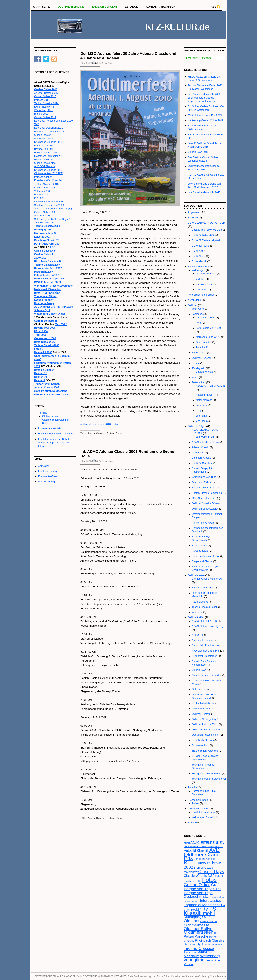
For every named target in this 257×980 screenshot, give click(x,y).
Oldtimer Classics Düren (205, 503)
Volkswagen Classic (203, 817)
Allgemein (193, 212)
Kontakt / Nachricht (161, 7)
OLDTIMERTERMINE (71, 7)
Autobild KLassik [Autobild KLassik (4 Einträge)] (196, 851)
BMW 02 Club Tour (202, 463)
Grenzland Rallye (201, 482)
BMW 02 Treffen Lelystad (206, 240)
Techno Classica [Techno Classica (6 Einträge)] (199, 948)
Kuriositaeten (199, 353)
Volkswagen (198, 270)
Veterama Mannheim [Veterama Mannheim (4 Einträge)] (198, 954)
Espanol (131, 7)
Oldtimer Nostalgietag (204, 719)
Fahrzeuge (198, 314)
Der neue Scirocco (206, 274)
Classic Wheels (204, 372)
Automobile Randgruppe (205, 646)
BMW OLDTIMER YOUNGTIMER (206, 223)
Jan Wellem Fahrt (205, 437)
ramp (199, 411)
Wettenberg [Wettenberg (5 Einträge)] (210, 956)
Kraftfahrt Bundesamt (204, 812)
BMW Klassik (199, 261)
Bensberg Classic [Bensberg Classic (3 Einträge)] (204, 859)
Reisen (196, 363)
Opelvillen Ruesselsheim (205, 735)
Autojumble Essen (202, 640)
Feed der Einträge (48, 471)
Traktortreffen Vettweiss (205, 751)
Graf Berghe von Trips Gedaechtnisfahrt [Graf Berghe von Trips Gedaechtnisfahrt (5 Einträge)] (202, 893)
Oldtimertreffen (196, 617)
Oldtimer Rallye (115, 433)
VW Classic (202, 421)
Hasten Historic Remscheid (207, 493)
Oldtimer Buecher (201, 358)
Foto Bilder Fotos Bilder (201, 295)
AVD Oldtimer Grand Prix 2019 (205, 115)
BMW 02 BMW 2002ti (204, 235)
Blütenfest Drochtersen (204, 656)
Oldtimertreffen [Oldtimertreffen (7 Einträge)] (198, 932)
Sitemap (190, 976)
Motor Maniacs (204, 400)
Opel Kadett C (204, 342)
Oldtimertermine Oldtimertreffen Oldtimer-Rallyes (56, 420)
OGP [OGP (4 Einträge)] (206, 917)
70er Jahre (198, 309)
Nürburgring (194, 300)
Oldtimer (192, 305)
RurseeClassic (200, 551)
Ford (198, 323)
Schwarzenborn (200, 745)
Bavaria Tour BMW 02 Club (207, 230)
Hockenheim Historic (203, 703)
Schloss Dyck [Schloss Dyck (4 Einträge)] (194, 944)
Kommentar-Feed (48, 476)
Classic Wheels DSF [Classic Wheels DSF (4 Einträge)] (199, 876)
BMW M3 (193, 218)
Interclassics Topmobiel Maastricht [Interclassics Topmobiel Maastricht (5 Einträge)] (202, 903)
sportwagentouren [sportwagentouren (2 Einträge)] (213, 945)
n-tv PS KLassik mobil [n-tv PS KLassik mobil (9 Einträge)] (200, 911)
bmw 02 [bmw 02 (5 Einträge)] (205, 863)
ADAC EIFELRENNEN (204, 621)
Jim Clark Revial (201, 709)
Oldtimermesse (196, 575)
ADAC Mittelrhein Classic (206, 442)
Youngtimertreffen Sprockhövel (209, 779)
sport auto (201, 416)
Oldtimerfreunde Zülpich (205, 509)
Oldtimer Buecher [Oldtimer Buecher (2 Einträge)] (209, 921)
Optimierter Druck (105, 63)
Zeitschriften (199, 382)
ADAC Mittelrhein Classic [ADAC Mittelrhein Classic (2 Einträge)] (196, 846)
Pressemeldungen (198, 800)
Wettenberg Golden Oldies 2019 (206, 120)
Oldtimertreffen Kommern (206, 730)
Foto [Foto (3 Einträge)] (199, 881)
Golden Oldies (200, 689)
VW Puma (201, 290)
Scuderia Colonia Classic (206, 556)
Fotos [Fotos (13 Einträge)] (209, 880)
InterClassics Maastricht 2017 (204, 192)
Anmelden (44, 466)
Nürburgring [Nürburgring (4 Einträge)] (193, 917)
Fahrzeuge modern (198, 267)
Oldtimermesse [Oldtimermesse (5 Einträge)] (197, 925)
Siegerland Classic (202, 561)
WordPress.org (46, 482)
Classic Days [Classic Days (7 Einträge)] (211, 871)
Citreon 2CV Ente (205, 318)
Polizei (195, 803)
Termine (43, 413)
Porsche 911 (203, 347)
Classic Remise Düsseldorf (207, 675)
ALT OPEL (198, 635)
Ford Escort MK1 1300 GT (210, 328)
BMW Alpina (199, 256)
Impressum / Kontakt (50, 428)
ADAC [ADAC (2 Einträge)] (187, 843)
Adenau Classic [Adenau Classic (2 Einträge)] (216, 846)
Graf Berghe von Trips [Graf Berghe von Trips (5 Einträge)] (201, 887)
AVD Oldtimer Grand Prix (206, 651)
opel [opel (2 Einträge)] (216, 933)
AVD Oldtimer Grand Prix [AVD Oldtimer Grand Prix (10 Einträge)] (202, 854)
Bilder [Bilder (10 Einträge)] (190, 863)
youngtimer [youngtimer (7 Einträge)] (195, 960)
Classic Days (199, 670)
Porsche (192, 787)
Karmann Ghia (204, 284)
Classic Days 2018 (198, 152)
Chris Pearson (218, 976)
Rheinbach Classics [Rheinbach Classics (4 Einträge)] (210, 941)
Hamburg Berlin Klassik (205, 488)
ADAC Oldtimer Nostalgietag (208, 626)
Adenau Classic (96, 433)
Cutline (202, 976)
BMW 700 (197, 251)
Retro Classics (200, 602)
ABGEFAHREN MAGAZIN (210, 386)
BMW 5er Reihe (201, 246)
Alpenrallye (198, 453)
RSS (213, 7)
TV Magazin (198, 368)
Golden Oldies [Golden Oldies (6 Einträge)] (197, 885)
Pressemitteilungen (198, 809)
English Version (104, 7)
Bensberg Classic (201, 458)
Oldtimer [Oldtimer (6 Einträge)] (192, 921)
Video (195, 377)
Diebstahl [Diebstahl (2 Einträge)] (219, 876)
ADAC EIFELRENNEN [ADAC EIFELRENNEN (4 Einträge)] (207, 843)
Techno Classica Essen (205, 607)
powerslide (202, 405)
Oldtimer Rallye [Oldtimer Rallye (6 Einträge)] (198, 929)
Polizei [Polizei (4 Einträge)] (189, 937)
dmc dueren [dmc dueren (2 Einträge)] (189, 881)
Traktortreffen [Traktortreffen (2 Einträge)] (190, 952)
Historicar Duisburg (202, 588)
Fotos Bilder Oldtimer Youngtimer (57, 434)
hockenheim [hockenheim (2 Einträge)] (219, 897)
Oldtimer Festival (201, 714)
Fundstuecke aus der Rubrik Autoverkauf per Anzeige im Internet (54, 443)
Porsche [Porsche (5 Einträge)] (201, 936)
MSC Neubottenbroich (204, 498)
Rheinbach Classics (203, 740)
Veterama (197, 612)
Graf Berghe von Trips (204, 477)
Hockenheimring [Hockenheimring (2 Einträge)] (191, 901)
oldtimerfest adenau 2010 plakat (99, 424)
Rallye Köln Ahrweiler (204, 523)
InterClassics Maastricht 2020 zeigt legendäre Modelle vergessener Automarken (204, 98)
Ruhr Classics (199, 546)
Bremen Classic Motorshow (207, 579)
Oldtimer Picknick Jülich (205, 724)
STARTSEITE (41, 7)
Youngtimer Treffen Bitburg (207, 774)
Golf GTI (200, 279)
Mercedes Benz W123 (208, 337)
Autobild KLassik (205, 395)
